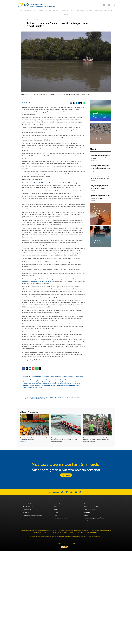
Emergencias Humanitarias (69, 382)
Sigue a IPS (57, 504)
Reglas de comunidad (60, 518)
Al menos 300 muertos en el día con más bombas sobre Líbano (100, 178)
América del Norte (90, 510)
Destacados (46, 382)
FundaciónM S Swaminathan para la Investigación (49, 183)
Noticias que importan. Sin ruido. (66, 464)
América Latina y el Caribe (92, 507)
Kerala (82, 382)
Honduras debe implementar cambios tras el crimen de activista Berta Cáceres (99, 187)
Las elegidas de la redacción (31, 384)
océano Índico (72, 384)
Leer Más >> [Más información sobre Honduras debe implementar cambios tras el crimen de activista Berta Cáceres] (94, 190)
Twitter (56, 510)
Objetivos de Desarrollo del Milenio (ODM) (56, 384)
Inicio (55, 507)
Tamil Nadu (79, 386)
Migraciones (108, 11)
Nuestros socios (28, 507)
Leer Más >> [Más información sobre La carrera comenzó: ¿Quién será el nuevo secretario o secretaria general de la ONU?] (94, 200)
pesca (78, 384)
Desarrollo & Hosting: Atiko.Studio (66, 543)
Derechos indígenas (36, 382)
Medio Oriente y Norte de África (94, 518)
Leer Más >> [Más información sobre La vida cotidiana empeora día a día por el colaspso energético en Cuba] (94, 160)
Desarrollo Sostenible (60, 11)
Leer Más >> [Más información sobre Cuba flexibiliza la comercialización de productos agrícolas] (23, 441)
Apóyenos (26, 512)
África (86, 504)
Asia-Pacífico (54, 380)
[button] (114, 5)
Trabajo (25, 387)
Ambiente (47, 380)
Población (26, 386)
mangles (41, 384)
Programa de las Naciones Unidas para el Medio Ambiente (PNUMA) (48, 386)
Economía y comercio (55, 382)
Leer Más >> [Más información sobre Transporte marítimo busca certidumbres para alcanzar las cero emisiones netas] (54, 443)
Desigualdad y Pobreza (77, 11)
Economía (70, 377)
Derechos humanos (44, 11)
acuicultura (26, 380)
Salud (66, 14)
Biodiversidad (62, 380)
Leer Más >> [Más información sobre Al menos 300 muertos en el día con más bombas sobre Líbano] (94, 180)
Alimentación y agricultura (37, 380)
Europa (86, 515)
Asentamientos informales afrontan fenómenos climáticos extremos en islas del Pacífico (96, 440)
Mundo (86, 521)
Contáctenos (27, 510)
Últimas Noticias (25, 11)
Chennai (80, 380)
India (79, 382)
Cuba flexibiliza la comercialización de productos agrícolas (34, 439)
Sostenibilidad (71, 386)
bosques (69, 380)
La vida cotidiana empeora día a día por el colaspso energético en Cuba (100, 157)
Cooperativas (27, 382)
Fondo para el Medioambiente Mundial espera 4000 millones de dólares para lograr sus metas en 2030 (101, 168)
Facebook (57, 512)
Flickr (55, 515)
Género (89, 11)
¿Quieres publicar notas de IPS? (33, 515)
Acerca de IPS (27, 504)
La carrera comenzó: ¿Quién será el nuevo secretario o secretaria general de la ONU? (100, 197)
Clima (34, 11)
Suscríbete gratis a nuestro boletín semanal (66, 470)
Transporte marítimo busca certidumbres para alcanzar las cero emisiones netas (64, 440)
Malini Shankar (27, 103)
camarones (75, 380)
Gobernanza (98, 11)
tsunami (30, 387)
